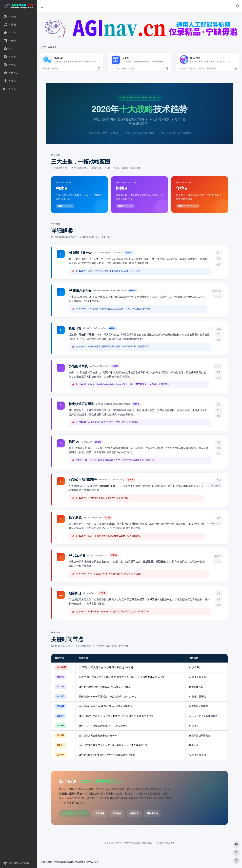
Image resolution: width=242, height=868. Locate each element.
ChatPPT (201, 69)
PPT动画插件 (211, 69)
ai (112, 69)
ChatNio (55, 69)
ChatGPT (46, 69)
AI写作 (132, 69)
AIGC (117, 69)
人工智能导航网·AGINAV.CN (65, 862)
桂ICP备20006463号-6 (88, 862)
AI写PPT (183, 69)
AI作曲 (124, 69)
